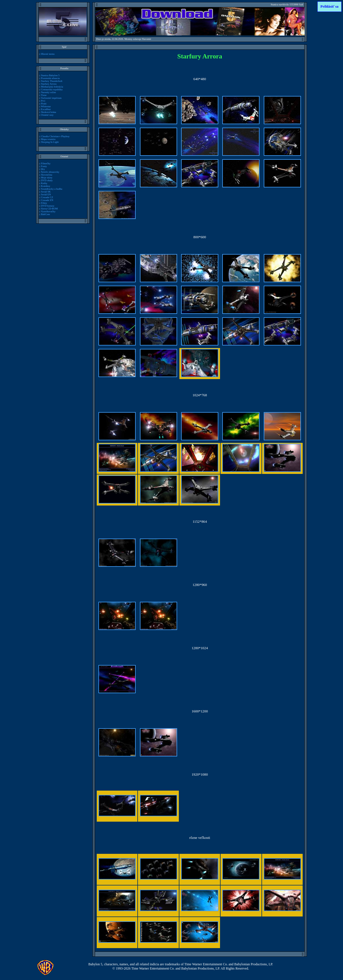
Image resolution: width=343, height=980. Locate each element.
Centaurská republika (52, 89)
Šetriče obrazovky (50, 172)
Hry (43, 169)
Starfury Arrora (49, 84)
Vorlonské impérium (51, 98)
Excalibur (46, 109)
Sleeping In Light (50, 142)
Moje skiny (47, 178)
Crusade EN (47, 200)
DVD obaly (47, 180)
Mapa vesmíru (48, 139)
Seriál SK (46, 192)
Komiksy (46, 186)
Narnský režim (48, 92)
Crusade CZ (47, 197)
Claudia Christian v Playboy (55, 136)
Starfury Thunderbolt (52, 81)
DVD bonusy (48, 206)
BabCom (45, 214)
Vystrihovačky (48, 211)
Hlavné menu (48, 54)
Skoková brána (48, 112)
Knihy (44, 183)
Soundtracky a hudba (52, 189)
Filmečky (46, 163)
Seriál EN (46, 194)
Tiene (44, 95)
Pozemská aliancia (50, 78)
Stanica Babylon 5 (50, 75)
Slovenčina (47, 175)
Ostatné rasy (47, 115)
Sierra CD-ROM (49, 209)
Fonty (44, 166)
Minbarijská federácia (52, 87)
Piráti (44, 104)
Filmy (44, 203)
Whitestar (46, 106)
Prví (43, 101)
